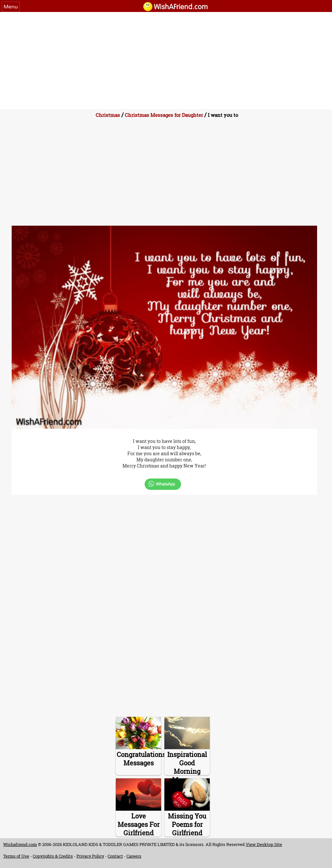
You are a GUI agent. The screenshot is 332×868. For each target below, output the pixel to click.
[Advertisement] (166, 61)
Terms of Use (16, 856)
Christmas (108, 115)
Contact (115, 856)
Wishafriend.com (20, 844)
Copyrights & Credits (53, 856)
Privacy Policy (90, 856)
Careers (134, 856)
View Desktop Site (264, 844)
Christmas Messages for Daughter (164, 115)
